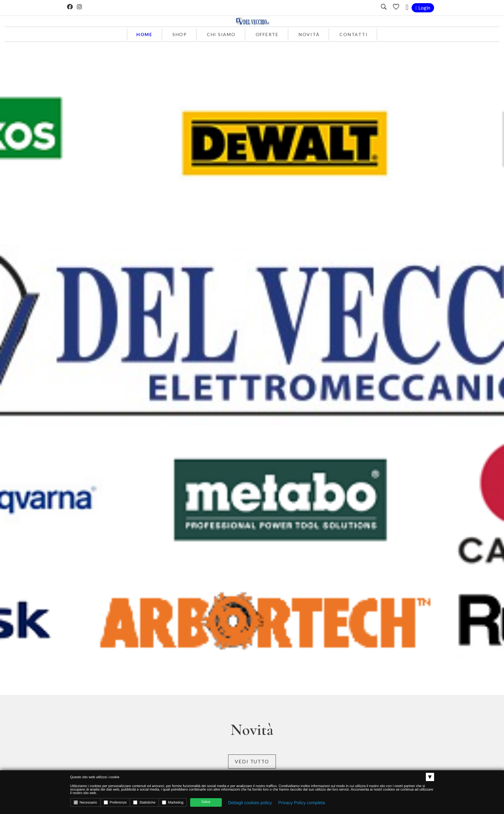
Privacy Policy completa (302, 803)
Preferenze (115, 802)
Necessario (85, 802)
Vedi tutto (252, 761)
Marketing (173, 802)
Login (423, 8)
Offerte (267, 34)
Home (144, 34)
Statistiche (144, 802)
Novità (309, 34)
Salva (206, 802)
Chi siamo (221, 34)
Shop (180, 34)
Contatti (354, 34)
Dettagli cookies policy (250, 803)
